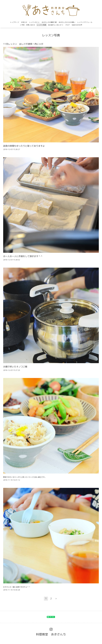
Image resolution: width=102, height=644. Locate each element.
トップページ (15, 22)
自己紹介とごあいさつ (56, 25)
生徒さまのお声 (77, 25)
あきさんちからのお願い (67, 22)
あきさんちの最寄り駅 (49, 22)
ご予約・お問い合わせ (27, 25)
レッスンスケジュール (85, 22)
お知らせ (24, 22)
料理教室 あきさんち (51, 634)
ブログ (67, 25)
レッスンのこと (34, 22)
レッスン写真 (42, 25)
